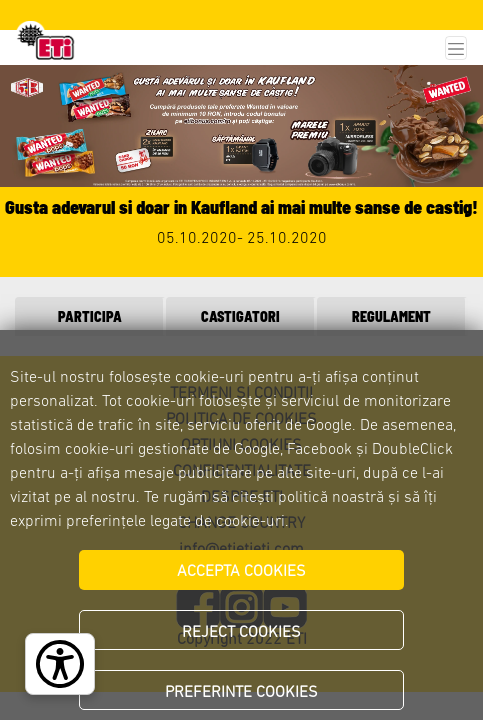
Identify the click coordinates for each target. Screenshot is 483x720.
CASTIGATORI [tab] (240, 316)
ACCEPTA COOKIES (241, 572)
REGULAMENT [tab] (391, 316)
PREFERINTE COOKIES (241, 693)
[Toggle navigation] (456, 48)
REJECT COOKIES (241, 633)
